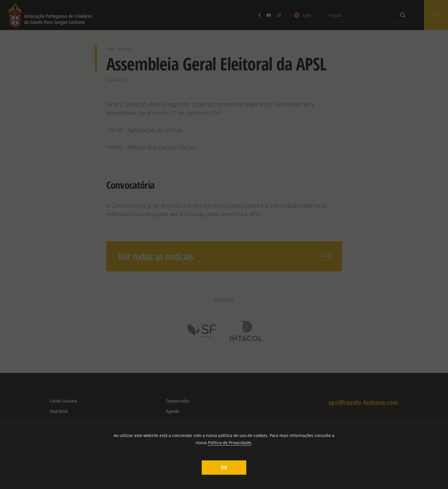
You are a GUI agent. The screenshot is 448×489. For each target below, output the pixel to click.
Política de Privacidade (230, 443)
